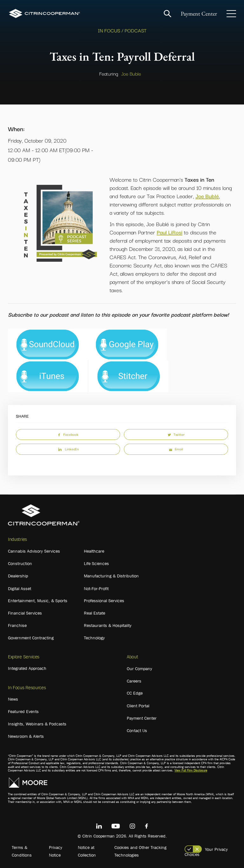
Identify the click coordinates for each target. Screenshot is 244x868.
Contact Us (137, 730)
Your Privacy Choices (206, 852)
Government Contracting (31, 638)
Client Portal (138, 706)
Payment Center (199, 13)
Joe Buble (131, 73)
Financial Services (25, 613)
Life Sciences (96, 563)
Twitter (176, 434)
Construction (20, 563)
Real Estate (95, 613)
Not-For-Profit (96, 589)
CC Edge (135, 693)
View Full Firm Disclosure (191, 770)
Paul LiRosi (169, 232)
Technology (94, 638)
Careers (134, 681)
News (13, 699)
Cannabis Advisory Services (34, 551)
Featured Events (23, 711)
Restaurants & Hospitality (108, 625)
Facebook (68, 434)
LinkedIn (68, 449)
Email (176, 449)
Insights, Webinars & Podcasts (37, 724)
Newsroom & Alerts (26, 736)
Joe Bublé (207, 196)
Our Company (139, 669)
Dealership (18, 576)
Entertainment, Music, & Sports (38, 601)
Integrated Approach (27, 668)
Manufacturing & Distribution (111, 576)
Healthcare (94, 551)
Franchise (17, 625)
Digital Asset (20, 589)
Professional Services (104, 601)
